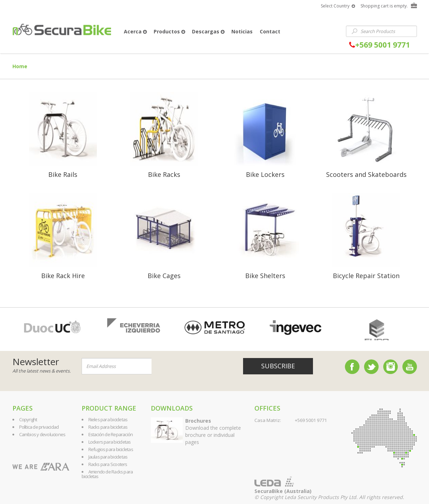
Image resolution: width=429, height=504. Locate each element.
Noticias (242, 31)
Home (20, 66)
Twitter (371, 367)
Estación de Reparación (111, 434)
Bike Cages (164, 276)
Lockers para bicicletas (110, 442)
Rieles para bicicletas (108, 419)
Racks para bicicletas (108, 427)
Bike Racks (164, 174)
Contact (270, 31)
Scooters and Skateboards (366, 174)
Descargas (208, 31)
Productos (169, 31)
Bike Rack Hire (63, 276)
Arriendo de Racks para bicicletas (107, 474)
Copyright (28, 419)
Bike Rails (63, 174)
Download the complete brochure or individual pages (213, 431)
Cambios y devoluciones (42, 434)
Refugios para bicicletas (111, 449)
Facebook (352, 367)
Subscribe (278, 366)
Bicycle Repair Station (366, 276)
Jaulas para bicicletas (108, 457)
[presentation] (194, 366)
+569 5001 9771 (379, 45)
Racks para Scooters (108, 464)
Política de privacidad (39, 427)
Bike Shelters (265, 276)
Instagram (390, 367)
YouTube (410, 367)
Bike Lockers (265, 174)
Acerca (135, 31)
